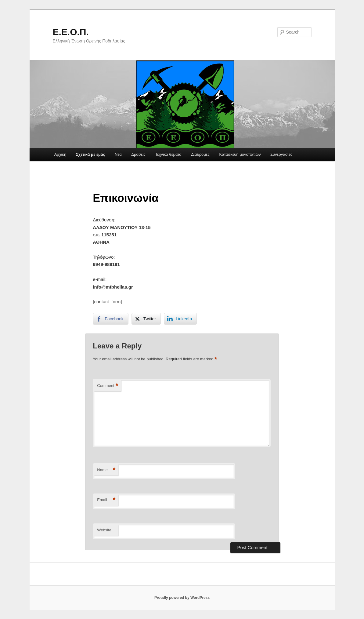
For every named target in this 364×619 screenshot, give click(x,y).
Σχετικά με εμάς (91, 154)
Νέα (118, 154)
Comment (108, 386)
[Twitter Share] (146, 319)
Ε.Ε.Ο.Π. (71, 32)
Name (106, 470)
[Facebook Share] (110, 319)
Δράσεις (138, 154)
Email (106, 500)
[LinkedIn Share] (180, 319)
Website (104, 530)
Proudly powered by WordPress (182, 598)
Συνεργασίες (281, 154)
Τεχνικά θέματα (168, 154)
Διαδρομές (200, 154)
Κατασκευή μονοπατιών (240, 154)
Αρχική (60, 154)
